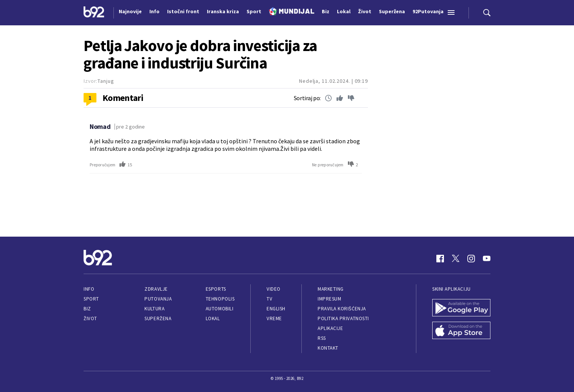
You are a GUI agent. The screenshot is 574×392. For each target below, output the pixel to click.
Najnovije (130, 11)
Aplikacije (330, 328)
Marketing (331, 289)
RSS (322, 338)
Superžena (158, 318)
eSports (216, 289)
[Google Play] (461, 308)
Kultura (154, 309)
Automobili (220, 309)
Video (274, 289)
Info (89, 289)
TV (269, 299)
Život (90, 318)
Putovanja (158, 299)
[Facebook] (440, 259)
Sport (91, 299)
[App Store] (461, 331)
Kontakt (328, 348)
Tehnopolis (220, 299)
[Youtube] (487, 259)
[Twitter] (456, 259)
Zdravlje (156, 289)
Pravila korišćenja (342, 309)
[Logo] (94, 13)
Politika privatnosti (343, 318)
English (276, 309)
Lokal (213, 318)
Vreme (274, 318)
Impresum (329, 299)
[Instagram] (471, 259)
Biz (87, 309)
